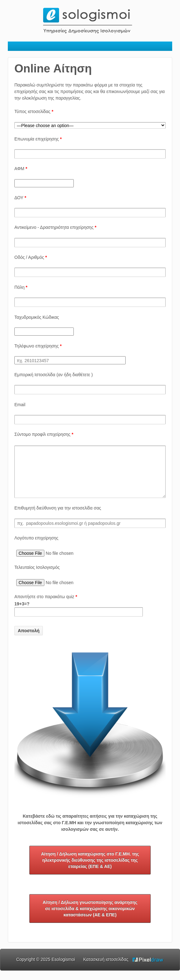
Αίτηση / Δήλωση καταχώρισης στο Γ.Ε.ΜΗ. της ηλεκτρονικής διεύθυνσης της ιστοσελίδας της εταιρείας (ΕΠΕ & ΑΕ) (90, 869)
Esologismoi (63, 969)
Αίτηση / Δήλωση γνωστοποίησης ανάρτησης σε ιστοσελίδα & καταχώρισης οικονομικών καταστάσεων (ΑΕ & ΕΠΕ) (90, 918)
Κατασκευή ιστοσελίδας (106, 969)
